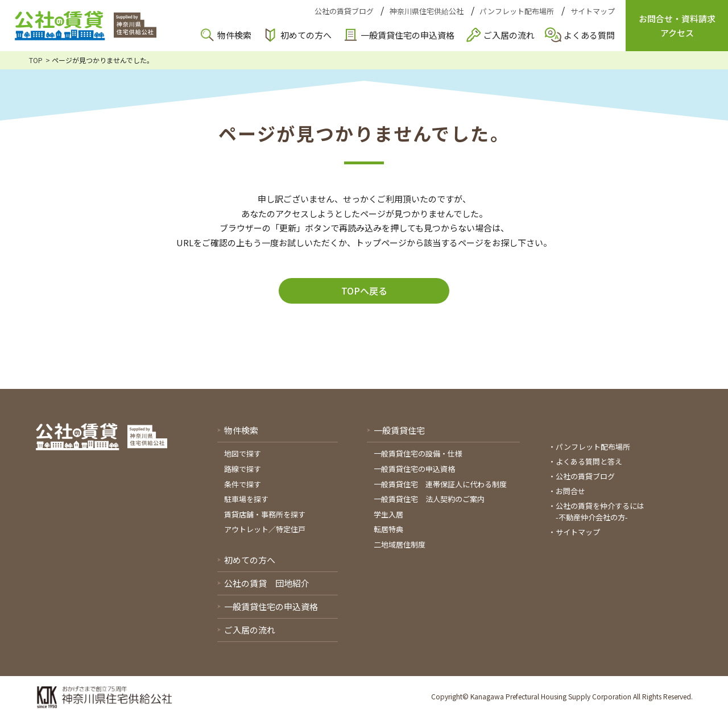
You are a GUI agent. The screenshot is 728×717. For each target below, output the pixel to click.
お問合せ (570, 491)
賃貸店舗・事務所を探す (265, 514)
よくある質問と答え (589, 461)
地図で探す (243, 453)
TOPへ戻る (364, 291)
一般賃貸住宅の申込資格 (408, 35)
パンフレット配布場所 (517, 11)
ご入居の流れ (509, 35)
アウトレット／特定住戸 (265, 529)
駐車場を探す (246, 499)
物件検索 (234, 35)
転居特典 (388, 529)
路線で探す (243, 469)
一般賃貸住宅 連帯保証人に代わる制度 (440, 484)
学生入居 (388, 514)
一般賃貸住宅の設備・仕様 (418, 453)
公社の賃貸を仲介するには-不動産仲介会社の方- (600, 511)
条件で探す (243, 484)
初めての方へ (306, 35)
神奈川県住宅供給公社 (427, 11)
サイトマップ (593, 11)
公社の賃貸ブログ (344, 11)
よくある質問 (589, 35)
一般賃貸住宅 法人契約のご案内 (429, 499)
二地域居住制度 (400, 544)
